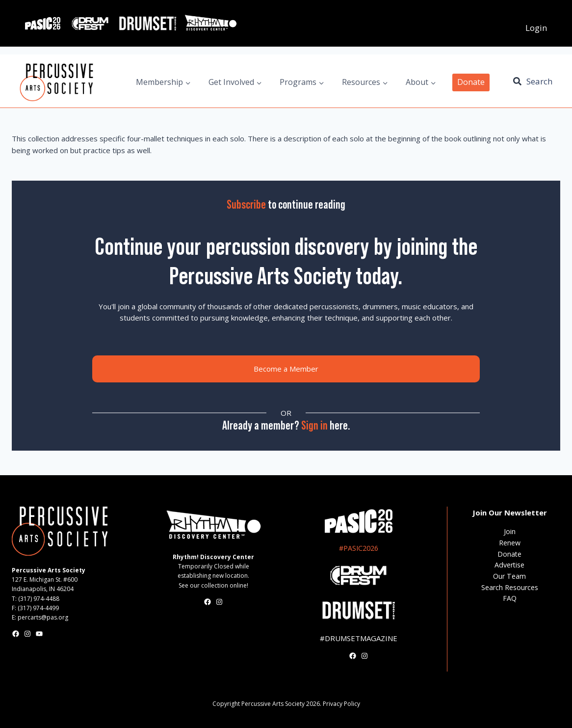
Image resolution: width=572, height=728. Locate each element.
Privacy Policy (341, 704)
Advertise (509, 565)
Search (539, 81)
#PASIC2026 (359, 548)
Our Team (509, 576)
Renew (510, 543)
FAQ (510, 598)
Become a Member (286, 369)
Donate (471, 82)
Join (510, 531)
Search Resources (510, 587)
